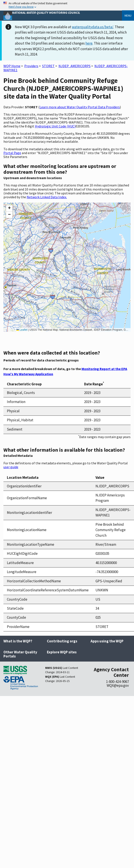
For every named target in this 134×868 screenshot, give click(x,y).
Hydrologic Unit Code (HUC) (55, 126)
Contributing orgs (62, 641)
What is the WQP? (18, 641)
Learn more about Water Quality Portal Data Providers (80, 107)
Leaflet (22, 330)
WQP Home (12, 66)
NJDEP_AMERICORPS (75, 66)
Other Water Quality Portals (20, 654)
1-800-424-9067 (117, 682)
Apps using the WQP (107, 641)
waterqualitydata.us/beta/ (93, 27)
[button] (9, 208)
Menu (128, 15)
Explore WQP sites (62, 652)
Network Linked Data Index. (47, 197)
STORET (48, 66)
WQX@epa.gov (118, 685)
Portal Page (12, 153)
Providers (31, 66)
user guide (11, 467)
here (89, 43)
